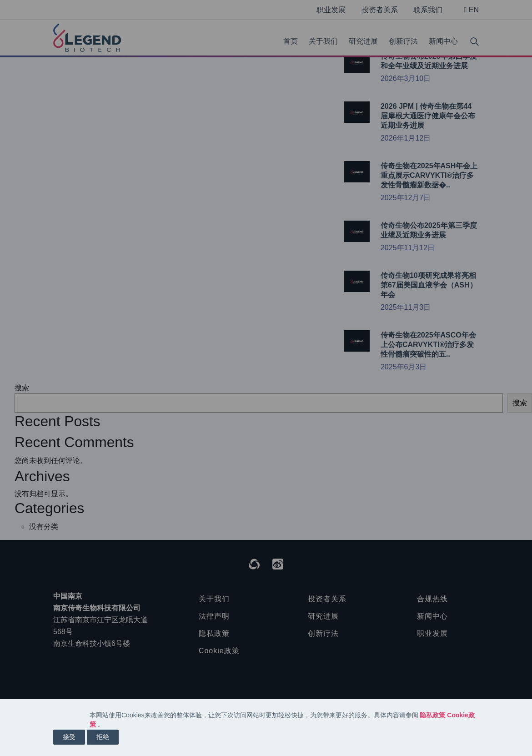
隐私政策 (432, 715)
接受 (69, 737)
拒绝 (103, 737)
